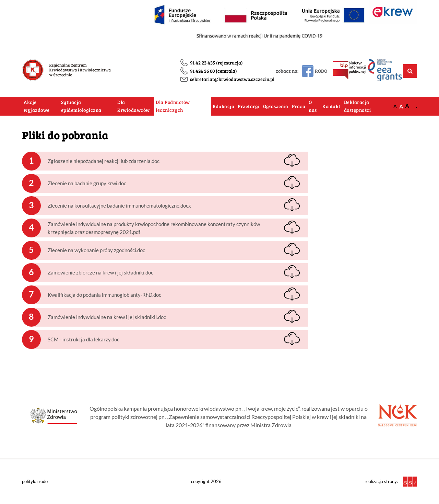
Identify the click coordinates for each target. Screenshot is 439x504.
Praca (299, 106)
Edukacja (223, 106)
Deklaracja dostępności (358, 106)
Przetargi (249, 106)
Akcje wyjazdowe (37, 106)
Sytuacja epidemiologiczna (81, 106)
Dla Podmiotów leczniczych (173, 106)
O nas (313, 106)
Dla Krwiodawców (134, 106)
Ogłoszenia (276, 106)
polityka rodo (35, 481)
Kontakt (331, 106)
